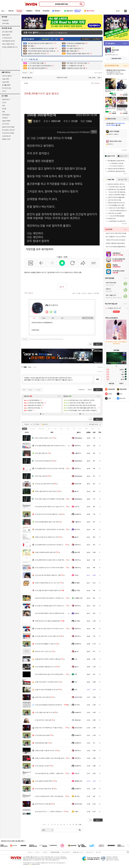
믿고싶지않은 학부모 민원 (45, 484)
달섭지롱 (77, 552)
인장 (34, 318)
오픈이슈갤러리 (98, 73)
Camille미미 (78, 514)
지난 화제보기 (86, 39)
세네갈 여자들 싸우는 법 (44, 789)
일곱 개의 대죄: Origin (8, 127)
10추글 (37, 424)
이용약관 (45, 852)
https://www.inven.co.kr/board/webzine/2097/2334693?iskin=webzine (46, 339)
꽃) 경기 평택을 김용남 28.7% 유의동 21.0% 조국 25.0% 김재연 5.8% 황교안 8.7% (61, 606)
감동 (92, 429)
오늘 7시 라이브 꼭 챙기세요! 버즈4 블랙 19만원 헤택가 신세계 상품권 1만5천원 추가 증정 (117, 233)
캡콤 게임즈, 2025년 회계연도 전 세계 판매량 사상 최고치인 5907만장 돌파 (59, 529)
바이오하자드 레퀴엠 (8, 133)
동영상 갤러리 (6, 35)
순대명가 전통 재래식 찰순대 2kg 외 (115, 243)
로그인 (118, 11)
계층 (86, 429)
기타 (99, 429)
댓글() (97, 83)
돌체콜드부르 (78, 781)
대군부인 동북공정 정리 (44, 461)
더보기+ (59, 396)
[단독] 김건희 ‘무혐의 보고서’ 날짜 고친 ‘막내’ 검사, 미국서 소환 (56, 507)
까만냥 (77, 575)
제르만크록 (78, 484)
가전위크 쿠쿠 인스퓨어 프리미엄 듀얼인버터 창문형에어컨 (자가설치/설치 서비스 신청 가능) (117, 240)
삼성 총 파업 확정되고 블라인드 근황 (48, 575)
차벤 (3, 106)
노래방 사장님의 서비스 (44, 438)
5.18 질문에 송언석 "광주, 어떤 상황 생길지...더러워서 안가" (55, 796)
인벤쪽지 (47, 312)
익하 (76, 674)
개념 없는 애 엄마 (42, 766)
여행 (3, 112)
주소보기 (25, 73)
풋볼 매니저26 (6, 139)
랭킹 (53, 318)
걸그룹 (4, 109)
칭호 (62, 318)
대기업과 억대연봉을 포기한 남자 (47, 690)
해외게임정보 (6, 115)
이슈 (32, 429)
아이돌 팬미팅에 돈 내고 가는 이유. (47, 583)
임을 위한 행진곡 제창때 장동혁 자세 (48, 590)
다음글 (30, 390)
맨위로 (90, 390)
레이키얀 (77, 529)
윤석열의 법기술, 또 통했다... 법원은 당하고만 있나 (52, 773)
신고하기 (84, 293)
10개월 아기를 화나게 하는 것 (46, 751)
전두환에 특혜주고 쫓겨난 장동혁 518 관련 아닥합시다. (53, 613)
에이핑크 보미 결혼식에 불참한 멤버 (48, 621)
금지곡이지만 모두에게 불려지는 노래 (48, 514)
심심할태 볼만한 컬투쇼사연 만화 (47, 522)
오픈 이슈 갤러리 (7, 76)
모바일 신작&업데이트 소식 (10, 47)
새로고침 (100, 367)
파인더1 (77, 507)
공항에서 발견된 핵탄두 (44, 781)
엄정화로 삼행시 (42, 743)
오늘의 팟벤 (5, 82)
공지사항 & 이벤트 (7, 32)
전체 (24, 429)
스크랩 (78, 293)
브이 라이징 (5, 124)
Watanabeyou (78, 438)
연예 (41, 429)
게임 (68, 429)
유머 (49, 429)
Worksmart (78, 720)
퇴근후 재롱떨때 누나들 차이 (45, 644)
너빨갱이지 (78, 453)
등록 (97, 379)
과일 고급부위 (41, 476)
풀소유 (77, 491)
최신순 (35, 367)
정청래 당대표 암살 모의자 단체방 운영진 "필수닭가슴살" (54, 674)
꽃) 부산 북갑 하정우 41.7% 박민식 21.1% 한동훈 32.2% (53, 629)
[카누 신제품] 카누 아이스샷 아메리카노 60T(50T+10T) (117, 237)
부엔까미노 (78, 446)
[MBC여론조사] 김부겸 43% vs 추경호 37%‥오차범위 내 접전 (55, 545)
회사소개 (30, 852)
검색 (80, 830)
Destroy (77, 613)
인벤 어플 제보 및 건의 (8, 41)
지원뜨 (77, 812)
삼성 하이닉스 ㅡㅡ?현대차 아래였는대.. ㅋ (50, 812)
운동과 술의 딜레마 (43, 735)
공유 (74, 293)
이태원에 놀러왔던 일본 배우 (45, 552)
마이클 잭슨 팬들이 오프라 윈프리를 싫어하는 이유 (52, 758)
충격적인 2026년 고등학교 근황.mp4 (48, 659)
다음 (80, 825)
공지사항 (98, 852)
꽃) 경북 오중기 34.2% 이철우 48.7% (48, 636)
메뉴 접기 (88, 318)
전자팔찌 (77, 583)
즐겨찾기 (46, 424)
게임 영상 (5, 118)
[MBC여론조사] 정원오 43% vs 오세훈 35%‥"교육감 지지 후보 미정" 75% (59, 560)
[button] (41, 414)
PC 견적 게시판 (7, 88)
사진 (80, 429)
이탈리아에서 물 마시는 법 (45, 712)
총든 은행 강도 (41, 453)
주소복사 (25, 339)
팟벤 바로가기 (6, 99)
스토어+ (125, 66)
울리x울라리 (27, 78)
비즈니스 (38, 852)
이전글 (38, 390)
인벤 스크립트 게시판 (8, 44)
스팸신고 (90, 293)
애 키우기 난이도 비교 (43, 651)
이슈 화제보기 (97, 39)
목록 (92, 83)
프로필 (44, 318)
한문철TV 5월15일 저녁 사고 (45, 667)
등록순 (30, 367)
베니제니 (77, 796)
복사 (31, 73)
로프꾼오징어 (78, 697)
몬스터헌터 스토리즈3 (8, 130)
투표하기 (116, 312)
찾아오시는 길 (90, 852)
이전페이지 (82, 390)
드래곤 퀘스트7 (6, 136)
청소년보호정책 (66, 852)
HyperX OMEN (6, 121)
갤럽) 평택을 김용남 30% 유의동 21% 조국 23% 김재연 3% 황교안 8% (58, 446)
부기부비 (77, 705)
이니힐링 (51, 312)
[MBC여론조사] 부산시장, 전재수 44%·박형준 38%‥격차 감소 (55, 468)
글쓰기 (98, 419)
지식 (74, 429)
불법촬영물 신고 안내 (78, 852)
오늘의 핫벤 (5, 79)
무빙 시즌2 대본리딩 (43, 697)
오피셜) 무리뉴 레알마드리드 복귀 (47, 537)
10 (76, 825)
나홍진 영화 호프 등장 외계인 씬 (46, 491)
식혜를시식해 (78, 598)
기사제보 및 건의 (7, 38)
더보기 (55, 312)
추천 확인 (96, 293)
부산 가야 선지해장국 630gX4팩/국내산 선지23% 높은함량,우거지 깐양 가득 (117, 247)
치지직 (4, 103)
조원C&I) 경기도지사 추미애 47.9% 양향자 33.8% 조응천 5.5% (55, 568)
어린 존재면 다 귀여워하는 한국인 (47, 682)
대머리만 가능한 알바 (43, 720)
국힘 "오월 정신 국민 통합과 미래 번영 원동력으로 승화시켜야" (55, 499)
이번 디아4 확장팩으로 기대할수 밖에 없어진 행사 (52, 728)
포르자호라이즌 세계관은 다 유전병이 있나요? (51, 598)
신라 (76, 659)
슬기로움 (77, 590)
